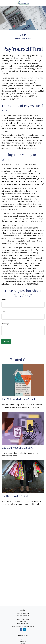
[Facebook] (21, 630)
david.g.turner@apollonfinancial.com (23, 626)
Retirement (23, 639)
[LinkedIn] (24, 630)
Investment (23, 641)
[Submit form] (6, 341)
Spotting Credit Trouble (15, 496)
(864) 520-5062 (25, 614)
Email (4, 312)
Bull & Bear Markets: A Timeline (20, 399)
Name (4, 300)
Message (5, 324)
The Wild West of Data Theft (18, 447)
